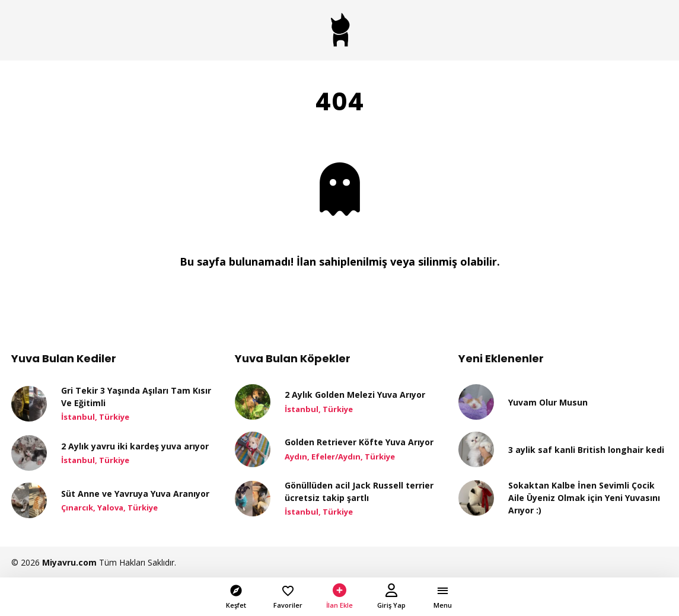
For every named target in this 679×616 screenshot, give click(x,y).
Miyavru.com (69, 562)
